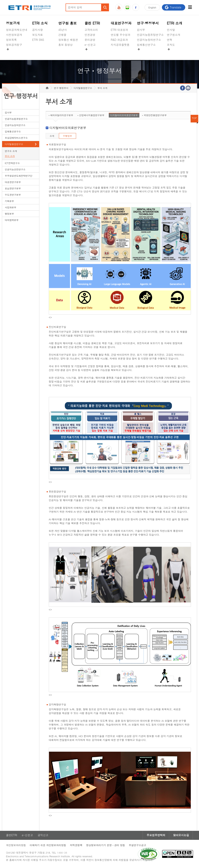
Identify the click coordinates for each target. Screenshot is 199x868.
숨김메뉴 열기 (8, 49)
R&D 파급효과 (119, 40)
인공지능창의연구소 (149, 40)
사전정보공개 (14, 35)
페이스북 (136, 7)
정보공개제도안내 (17, 30)
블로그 (127, 7)
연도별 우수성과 (121, 35)
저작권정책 (76, 846)
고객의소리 (91, 30)
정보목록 (11, 40)
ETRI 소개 (175, 23)
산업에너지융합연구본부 (92, 116)
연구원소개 (174, 35)
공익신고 (90, 54)
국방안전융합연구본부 (155, 116)
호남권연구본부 (13, 189)
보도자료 (37, 35)
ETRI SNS (38, 40)
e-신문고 (90, 45)
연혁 (170, 40)
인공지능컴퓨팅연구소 (150, 35)
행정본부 (9, 214)
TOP (194, 119)
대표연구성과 (121, 23)
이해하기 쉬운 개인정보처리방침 (48, 846)
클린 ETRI (92, 23)
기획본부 (9, 202)
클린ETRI (11, 836)
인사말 (171, 30)
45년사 (63, 30)
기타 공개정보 (175, 54)
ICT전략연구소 (12, 164)
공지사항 (37, 30)
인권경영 (90, 35)
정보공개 (13, 23)
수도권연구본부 (13, 195)
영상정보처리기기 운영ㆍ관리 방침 (106, 846)
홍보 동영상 (65, 45)
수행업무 (67, 136)
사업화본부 (11, 208)
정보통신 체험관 (68, 40)
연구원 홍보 (67, 23)
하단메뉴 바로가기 (0, 0)
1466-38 (62, 853)
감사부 (141, 30)
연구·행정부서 (148, 23)
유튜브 (119, 7)
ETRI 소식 (40, 23)
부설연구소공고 (138, 846)
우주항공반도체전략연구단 (19, 176)
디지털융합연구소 (14, 145)
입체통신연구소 (146, 45)
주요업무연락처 (156, 836)
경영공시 (11, 54)
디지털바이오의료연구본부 (124, 116)
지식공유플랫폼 (120, 45)
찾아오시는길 (181, 836)
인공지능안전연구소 (15, 170)
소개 (52, 136)
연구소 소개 (11, 152)
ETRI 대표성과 (119, 30)
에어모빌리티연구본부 (62, 116)
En (152, 7)
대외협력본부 (12, 220)
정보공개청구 (14, 45)
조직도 (171, 45)
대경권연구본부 (13, 183)
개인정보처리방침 (16, 846)
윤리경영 (90, 40)
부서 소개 (10, 156)
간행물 (62, 35)
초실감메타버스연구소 (150, 54)
